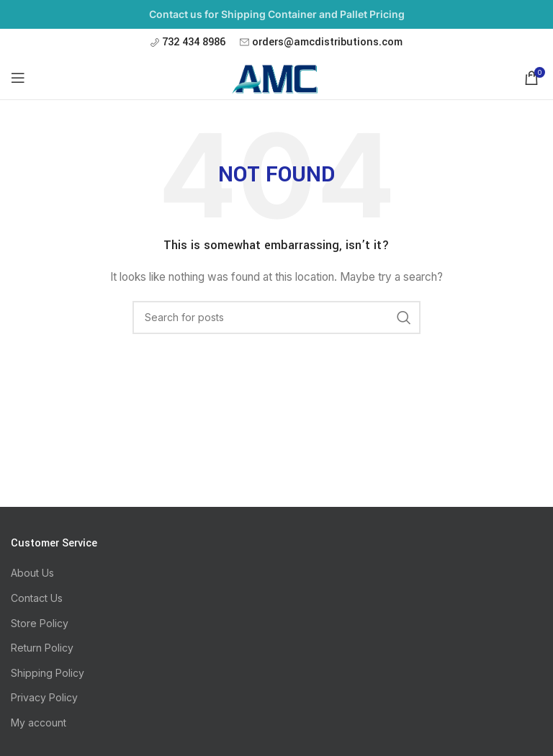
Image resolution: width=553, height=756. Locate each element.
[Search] (276, 318)
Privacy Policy (44, 697)
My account (39, 723)
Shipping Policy (48, 673)
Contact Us (37, 598)
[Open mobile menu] (18, 78)
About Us (32, 573)
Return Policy (42, 648)
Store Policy (40, 623)
